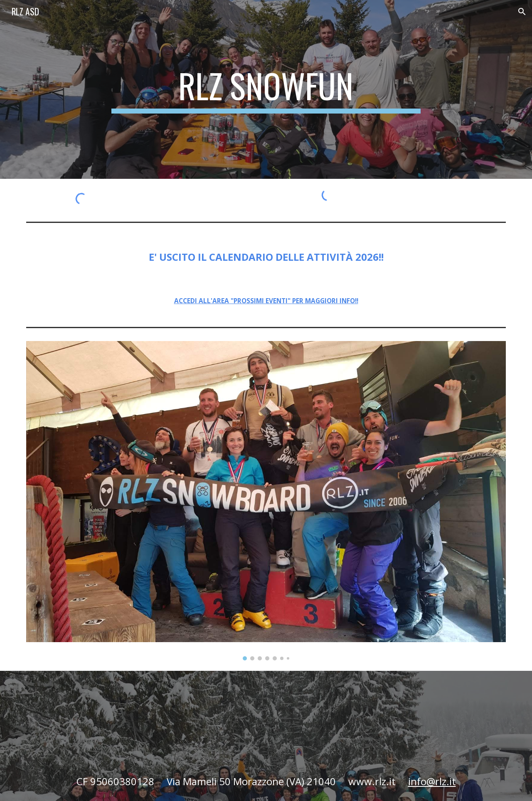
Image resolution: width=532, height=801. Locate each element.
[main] (266, 89)
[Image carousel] (266, 501)
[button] (522, 12)
